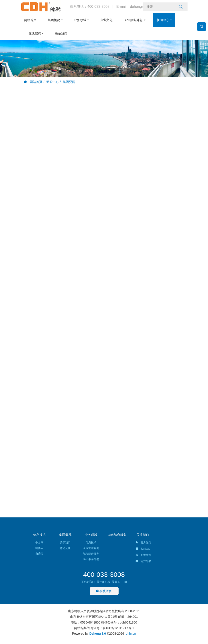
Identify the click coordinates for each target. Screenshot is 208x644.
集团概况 (54, 20)
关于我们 (65, 543)
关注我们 (143, 535)
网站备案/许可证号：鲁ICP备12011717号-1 (104, 628)
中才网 (39, 543)
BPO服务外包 (133, 20)
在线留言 (104, 591)
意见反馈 (65, 548)
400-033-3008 (104, 574)
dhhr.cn (131, 634)
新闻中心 (163, 20)
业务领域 (80, 20)
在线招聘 (35, 33)
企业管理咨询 (91, 548)
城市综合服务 (91, 554)
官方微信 (143, 543)
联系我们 (61, 33)
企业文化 (106, 20)
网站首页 (30, 20)
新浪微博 (143, 556)
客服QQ (143, 549)
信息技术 (39, 535)
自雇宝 (39, 554)
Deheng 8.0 (98, 634)
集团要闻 (69, 82)
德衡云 (39, 548)
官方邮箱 (143, 562)
